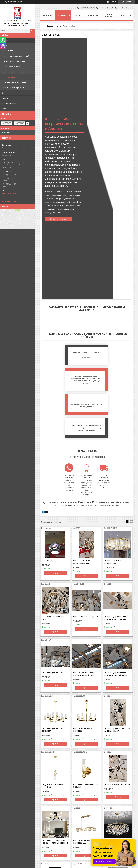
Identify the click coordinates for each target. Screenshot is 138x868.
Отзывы (5, 98)
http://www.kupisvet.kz (11, 194)
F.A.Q (4, 109)
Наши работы (109, 15)
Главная (48, 15)
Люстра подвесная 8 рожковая (83, 683)
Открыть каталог (58, 219)
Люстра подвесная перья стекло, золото (85, 851)
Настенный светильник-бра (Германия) (86, 739)
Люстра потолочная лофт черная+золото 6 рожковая (55, 795)
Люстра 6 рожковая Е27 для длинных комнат (117, 683)
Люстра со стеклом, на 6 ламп (53, 571)
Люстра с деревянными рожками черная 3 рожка (116, 627)
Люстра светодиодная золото (52, 851)
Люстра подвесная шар (53, 626)
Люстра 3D (47, 514)
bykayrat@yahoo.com (11, 201)
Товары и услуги (54, 26)
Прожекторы (9, 51)
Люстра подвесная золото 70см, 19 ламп (117, 795)
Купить (55, 526)
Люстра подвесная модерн (85, 570)
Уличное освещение (12, 67)
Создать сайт (9, 2)
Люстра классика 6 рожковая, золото (82, 515)
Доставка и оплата (10, 103)
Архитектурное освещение (15, 72)
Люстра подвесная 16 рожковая (52, 683)
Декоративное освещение (15, 82)
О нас (4, 93)
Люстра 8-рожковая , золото (118, 738)
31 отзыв (113, 2)
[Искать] (32, 31)
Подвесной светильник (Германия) (52, 739)
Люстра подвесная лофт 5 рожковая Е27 (85, 795)
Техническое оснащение (14, 61)
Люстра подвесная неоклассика (113, 515)
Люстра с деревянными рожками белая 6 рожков (85, 627)
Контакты (93, 15)
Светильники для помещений (16, 56)
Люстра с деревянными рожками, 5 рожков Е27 (115, 571)
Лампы (6, 45)
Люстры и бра (9, 77)
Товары (5, 40)
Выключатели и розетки (14, 88)
